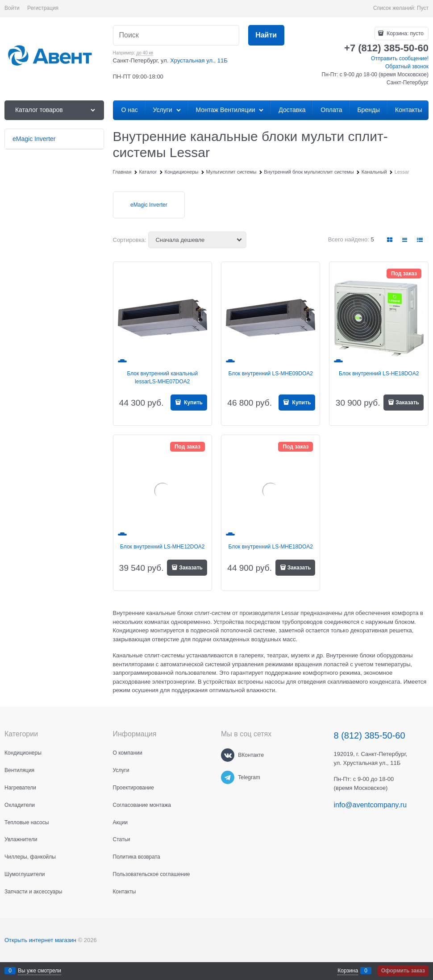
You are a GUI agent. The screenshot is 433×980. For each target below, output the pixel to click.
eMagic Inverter (149, 205)
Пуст (423, 8)
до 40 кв (145, 53)
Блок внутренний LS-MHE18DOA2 (271, 547)
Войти (12, 8)
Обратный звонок (407, 66)
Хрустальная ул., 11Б (199, 60)
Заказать (407, 403)
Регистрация (43, 8)
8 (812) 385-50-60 (370, 735)
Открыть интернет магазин (40, 940)
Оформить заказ (403, 971)
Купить (193, 403)
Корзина (348, 971)
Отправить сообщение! (400, 58)
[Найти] (266, 35)
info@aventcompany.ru (371, 805)
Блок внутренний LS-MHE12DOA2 (162, 547)
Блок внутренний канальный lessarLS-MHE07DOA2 (162, 378)
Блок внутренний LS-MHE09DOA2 (271, 374)
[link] (390, 240)
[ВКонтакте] (228, 755)
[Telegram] (228, 777)
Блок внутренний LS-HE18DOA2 (379, 374)
